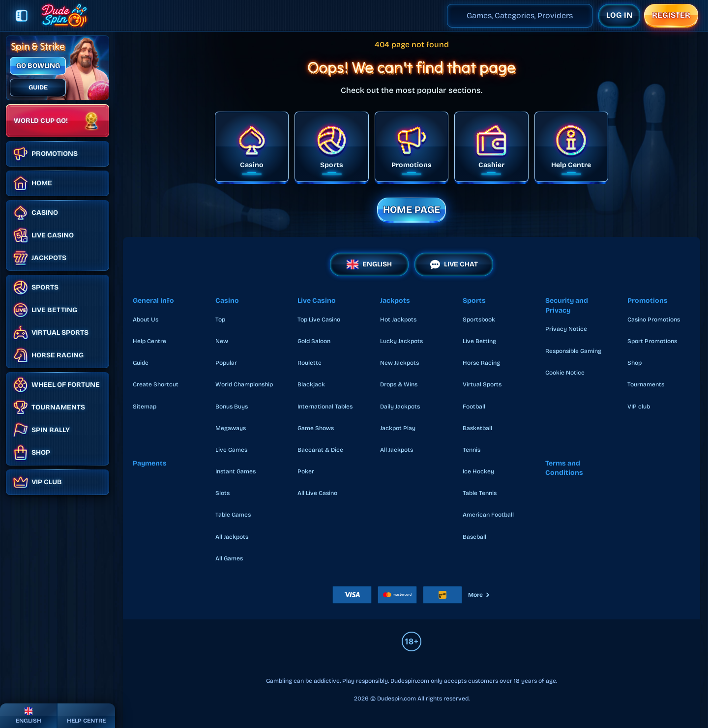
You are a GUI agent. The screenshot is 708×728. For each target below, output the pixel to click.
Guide (141, 363)
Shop (634, 363)
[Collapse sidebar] (22, 16)
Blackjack (311, 384)
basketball (477, 428)
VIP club (639, 407)
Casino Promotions (654, 320)
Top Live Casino (319, 320)
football (474, 407)
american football (488, 515)
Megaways (231, 428)
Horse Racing (481, 363)
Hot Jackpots (398, 320)
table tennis (480, 493)
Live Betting (479, 341)
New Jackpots (399, 363)
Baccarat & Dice (320, 450)
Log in (619, 15)
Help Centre (149, 341)
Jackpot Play (398, 428)
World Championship (244, 384)
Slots (222, 493)
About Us (146, 320)
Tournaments (646, 384)
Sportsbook (479, 320)
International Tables (325, 407)
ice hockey (478, 471)
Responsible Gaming (573, 351)
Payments (150, 463)
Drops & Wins (399, 384)
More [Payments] (479, 595)
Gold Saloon (314, 341)
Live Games (231, 450)
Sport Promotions (652, 341)
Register (671, 15)
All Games (229, 558)
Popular (226, 363)
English (369, 264)
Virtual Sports (482, 384)
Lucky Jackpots (401, 341)
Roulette (310, 363)
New (222, 341)
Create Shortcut (156, 384)
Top (220, 320)
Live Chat (454, 264)
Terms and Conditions (564, 468)
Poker (306, 471)
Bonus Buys (232, 407)
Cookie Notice (565, 373)
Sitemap (145, 407)
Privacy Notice (566, 329)
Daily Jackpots (400, 407)
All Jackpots (232, 537)
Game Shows (316, 428)
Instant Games (236, 471)
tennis (472, 450)
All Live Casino (317, 493)
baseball (474, 537)
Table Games (233, 515)
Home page (412, 209)
